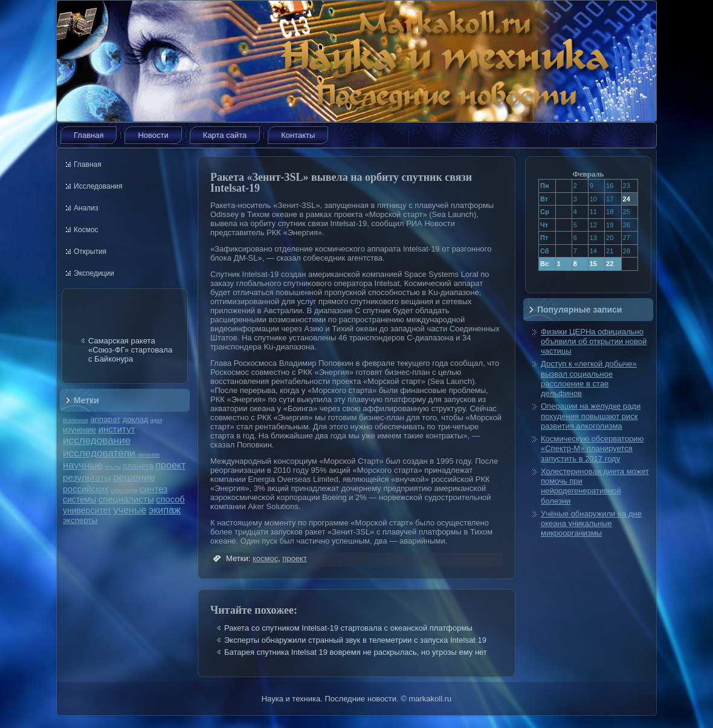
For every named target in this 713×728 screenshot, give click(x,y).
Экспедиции (94, 273)
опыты (112, 467)
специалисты (126, 499)
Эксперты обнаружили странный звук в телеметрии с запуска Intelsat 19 (355, 640)
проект (170, 465)
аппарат (105, 419)
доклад (135, 419)
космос (265, 558)
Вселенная (76, 420)
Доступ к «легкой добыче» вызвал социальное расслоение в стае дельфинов (589, 379)
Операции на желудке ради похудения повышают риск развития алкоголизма (591, 416)
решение (134, 477)
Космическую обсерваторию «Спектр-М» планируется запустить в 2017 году (592, 449)
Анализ (86, 208)
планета (138, 466)
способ (170, 499)
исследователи (99, 453)
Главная (89, 135)
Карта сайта (225, 135)
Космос (86, 230)
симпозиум (124, 490)
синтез (153, 489)
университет (87, 510)
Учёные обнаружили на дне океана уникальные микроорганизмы (591, 524)
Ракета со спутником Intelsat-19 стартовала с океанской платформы (348, 628)
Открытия (90, 252)
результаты (87, 477)
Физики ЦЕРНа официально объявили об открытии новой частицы (594, 342)
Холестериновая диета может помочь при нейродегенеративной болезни (595, 486)
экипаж (165, 510)
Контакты (298, 135)
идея (156, 420)
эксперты (80, 520)
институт (117, 429)
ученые (130, 510)
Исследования (98, 186)
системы (79, 499)
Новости (153, 135)
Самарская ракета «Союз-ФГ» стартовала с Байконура (130, 350)
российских (86, 489)
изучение (79, 430)
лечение (149, 454)
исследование (97, 440)
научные (83, 465)
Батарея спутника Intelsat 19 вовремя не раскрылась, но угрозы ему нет (356, 652)
